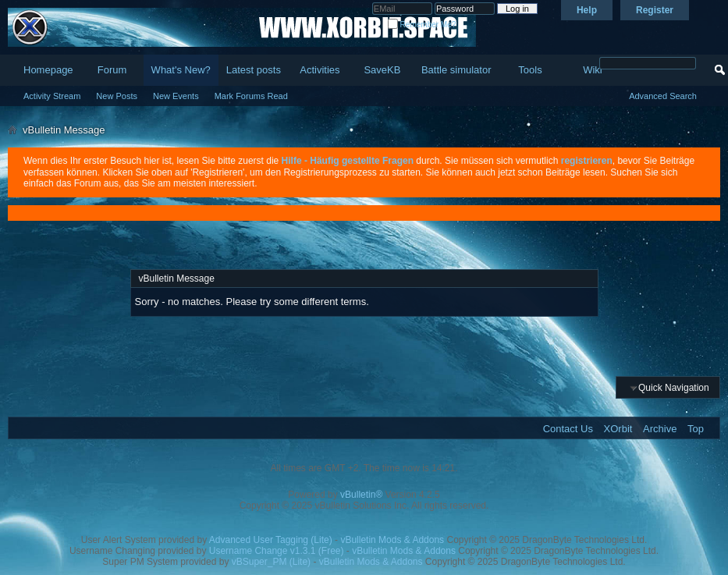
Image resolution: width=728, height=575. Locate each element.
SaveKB (382, 70)
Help (587, 10)
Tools (530, 70)
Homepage (48, 70)
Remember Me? (422, 25)
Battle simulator (456, 70)
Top (696, 429)
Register (655, 10)
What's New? (181, 70)
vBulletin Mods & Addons (392, 540)
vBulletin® (361, 495)
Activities (320, 70)
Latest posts (254, 70)
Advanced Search (663, 96)
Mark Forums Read (251, 96)
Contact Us (568, 429)
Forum (112, 70)
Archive (660, 429)
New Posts (117, 96)
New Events (176, 96)
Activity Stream (52, 96)
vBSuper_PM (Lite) (271, 562)
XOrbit (618, 429)
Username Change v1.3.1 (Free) (277, 551)
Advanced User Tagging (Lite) (271, 540)
